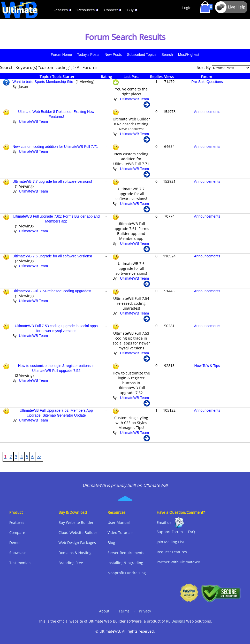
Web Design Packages (77, 543)
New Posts (113, 55)
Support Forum (170, 532)
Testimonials (20, 563)
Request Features (172, 552)
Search (167, 55)
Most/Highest (189, 55)
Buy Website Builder (76, 522)
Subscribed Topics (142, 55)
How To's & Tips (207, 366)
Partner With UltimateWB (178, 562)
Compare (17, 532)
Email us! (165, 522)
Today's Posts (88, 55)
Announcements (207, 112)
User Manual (119, 522)
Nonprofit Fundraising (127, 573)
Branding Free (71, 563)
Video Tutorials (120, 532)
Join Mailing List (170, 542)
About (104, 611)
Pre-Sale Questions (207, 82)
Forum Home (62, 55)
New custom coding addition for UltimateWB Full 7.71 (55, 147)
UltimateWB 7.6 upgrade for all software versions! (52, 256)
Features (17, 522)
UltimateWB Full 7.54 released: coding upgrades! (52, 291)
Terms (124, 611)
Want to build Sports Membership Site (43, 82)
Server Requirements (126, 553)
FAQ (191, 532)
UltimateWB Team (134, 99)
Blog (111, 543)
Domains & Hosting (75, 553)
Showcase (18, 553)
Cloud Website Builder (78, 532)
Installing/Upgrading (125, 563)
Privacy (145, 611)
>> (39, 457)
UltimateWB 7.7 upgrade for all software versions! (52, 181)
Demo (14, 543)
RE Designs (176, 621)
